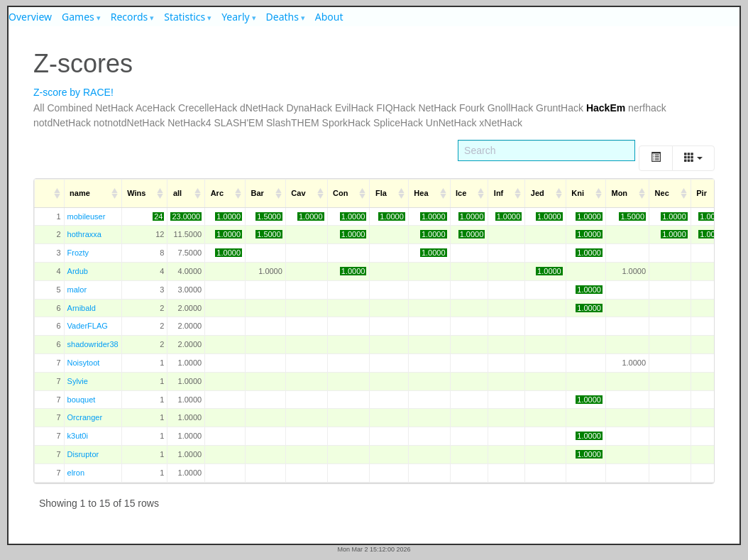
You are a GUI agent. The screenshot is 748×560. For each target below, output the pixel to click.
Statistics (185, 17)
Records (130, 17)
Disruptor (83, 454)
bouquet (82, 400)
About (329, 17)
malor (77, 290)
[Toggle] (656, 158)
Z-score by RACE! (73, 92)
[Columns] (693, 158)
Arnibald (82, 308)
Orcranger (85, 417)
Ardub (78, 271)
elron (76, 473)
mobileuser (87, 216)
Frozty (78, 253)
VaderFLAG (88, 326)
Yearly (236, 17)
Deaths (282, 17)
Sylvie (78, 381)
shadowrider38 (93, 344)
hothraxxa (84, 234)
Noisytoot (84, 363)
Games (78, 17)
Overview (30, 17)
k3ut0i (78, 436)
